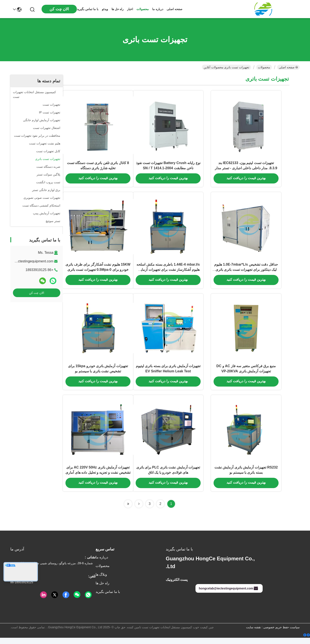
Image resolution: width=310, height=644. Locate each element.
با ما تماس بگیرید (88, 9)
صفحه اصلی (174, 9)
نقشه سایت (253, 633)
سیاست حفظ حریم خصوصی (281, 633)
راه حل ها (118, 9)
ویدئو (105, 9)
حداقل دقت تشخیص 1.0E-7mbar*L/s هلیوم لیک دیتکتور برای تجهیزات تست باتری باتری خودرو (246, 272)
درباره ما (158, 9)
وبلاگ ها (101, 581)
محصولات (143, 9)
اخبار (130, 9)
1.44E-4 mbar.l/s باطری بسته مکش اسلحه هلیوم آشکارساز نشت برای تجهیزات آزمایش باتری (168, 272)
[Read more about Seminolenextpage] (139, 510)
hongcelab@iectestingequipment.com (229, 595)
